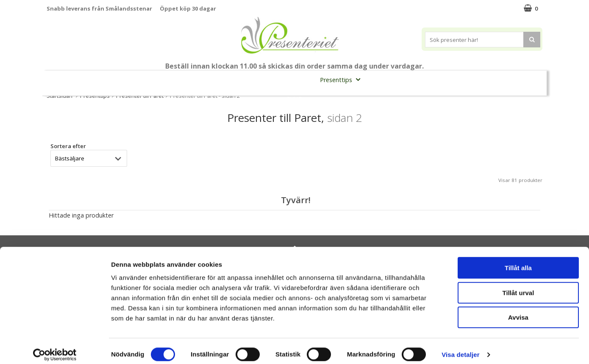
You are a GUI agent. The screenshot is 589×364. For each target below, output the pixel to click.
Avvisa (518, 310)
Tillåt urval (518, 285)
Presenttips (343, 79)
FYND (294, 99)
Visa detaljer (460, 347)
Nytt (63, 80)
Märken (520, 79)
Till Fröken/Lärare (162, 79)
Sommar (246, 80)
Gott (483, 79)
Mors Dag (103, 79)
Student (211, 80)
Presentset (291, 79)
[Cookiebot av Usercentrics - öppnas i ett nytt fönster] (55, 347)
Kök (417, 79)
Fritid (450, 79)
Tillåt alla (518, 261)
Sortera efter (68, 146)
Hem (385, 79)
